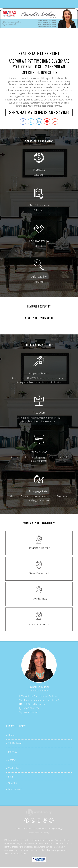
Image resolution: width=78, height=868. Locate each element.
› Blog (9, 777)
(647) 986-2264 (32, 708)
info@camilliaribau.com (35, 704)
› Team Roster (14, 790)
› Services (12, 752)
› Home (10, 735)
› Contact (11, 761)
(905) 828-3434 (32, 712)
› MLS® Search (15, 744)
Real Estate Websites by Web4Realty (32, 830)
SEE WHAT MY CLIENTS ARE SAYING (39, 112)
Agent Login (58, 830)
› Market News (14, 769)
